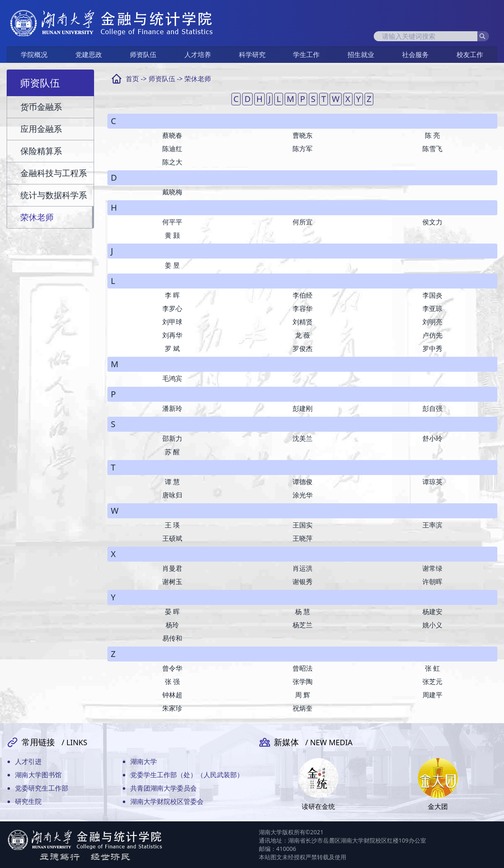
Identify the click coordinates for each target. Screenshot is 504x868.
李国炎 (432, 295)
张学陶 (303, 681)
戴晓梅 (172, 192)
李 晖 (172, 295)
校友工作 (470, 55)
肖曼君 (172, 568)
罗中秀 (432, 348)
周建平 (432, 695)
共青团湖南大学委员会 (164, 788)
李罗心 (172, 308)
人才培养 (198, 55)
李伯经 (303, 295)
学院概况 (34, 55)
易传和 (172, 638)
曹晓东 (303, 135)
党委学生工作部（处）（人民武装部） (187, 775)
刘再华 (172, 335)
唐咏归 (172, 495)
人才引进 (28, 761)
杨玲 (172, 625)
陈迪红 (172, 149)
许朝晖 (432, 582)
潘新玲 (172, 408)
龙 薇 (303, 335)
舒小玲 (432, 438)
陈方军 (303, 149)
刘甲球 (172, 322)
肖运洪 (303, 568)
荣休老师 (198, 79)
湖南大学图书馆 (38, 775)
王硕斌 (172, 538)
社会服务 (415, 55)
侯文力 (432, 222)
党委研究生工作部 (42, 788)
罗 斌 (172, 348)
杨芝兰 (303, 625)
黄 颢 (172, 235)
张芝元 (432, 681)
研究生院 (28, 801)
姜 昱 (172, 265)
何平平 (172, 222)
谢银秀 (303, 582)
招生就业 (361, 55)
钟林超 (172, 695)
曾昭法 (303, 668)
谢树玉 (172, 582)
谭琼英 (432, 482)
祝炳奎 (303, 708)
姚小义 (432, 625)
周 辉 (303, 695)
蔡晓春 (172, 135)
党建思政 (89, 55)
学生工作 (306, 55)
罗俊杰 (303, 348)
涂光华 (303, 495)
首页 (132, 79)
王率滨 (432, 525)
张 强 (172, 681)
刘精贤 (303, 322)
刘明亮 (432, 322)
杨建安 (432, 612)
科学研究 (252, 55)
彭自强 (432, 408)
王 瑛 (172, 525)
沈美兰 (303, 438)
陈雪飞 (432, 149)
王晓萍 (303, 538)
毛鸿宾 (172, 378)
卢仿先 (432, 335)
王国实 (303, 525)
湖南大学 (144, 761)
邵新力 (172, 438)
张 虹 (432, 668)
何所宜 (303, 222)
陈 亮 (432, 135)
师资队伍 (143, 55)
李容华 (303, 308)
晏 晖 (172, 612)
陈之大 (172, 162)
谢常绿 (432, 568)
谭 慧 (172, 482)
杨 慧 (303, 612)
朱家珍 (172, 708)
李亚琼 (432, 308)
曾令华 (172, 668)
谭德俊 (303, 482)
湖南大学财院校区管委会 (167, 801)
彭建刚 (303, 408)
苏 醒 (172, 452)
